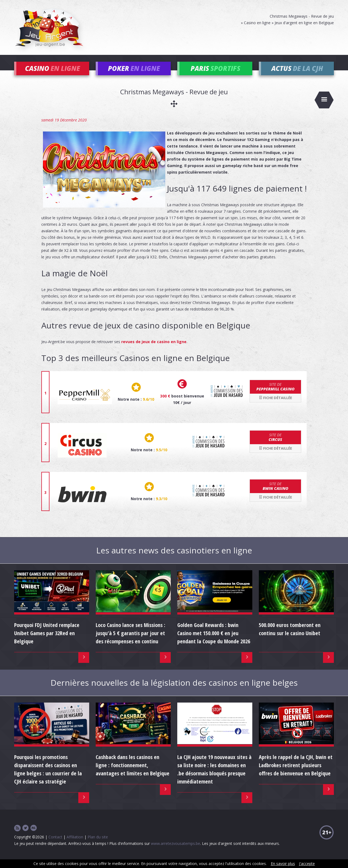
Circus (275, 445)
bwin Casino (275, 494)
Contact (55, 845)
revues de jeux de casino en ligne (154, 350)
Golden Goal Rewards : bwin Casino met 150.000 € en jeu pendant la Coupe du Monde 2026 (214, 641)
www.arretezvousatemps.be (175, 852)
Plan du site (98, 845)
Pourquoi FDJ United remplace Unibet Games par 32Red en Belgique (47, 641)
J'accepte (307, 864)
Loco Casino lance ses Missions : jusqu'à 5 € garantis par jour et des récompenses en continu (130, 641)
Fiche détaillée (275, 406)
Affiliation (75, 845)
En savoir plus (283, 864)
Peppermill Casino (275, 395)
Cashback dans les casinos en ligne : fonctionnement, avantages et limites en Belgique (133, 773)
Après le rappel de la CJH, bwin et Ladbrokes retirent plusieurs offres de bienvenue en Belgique (296, 773)
